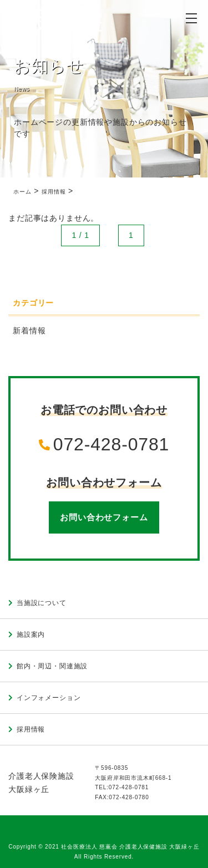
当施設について (42, 603)
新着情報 (29, 331)
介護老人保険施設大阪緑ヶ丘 (41, 783)
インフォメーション (49, 698)
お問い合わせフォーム (104, 517)
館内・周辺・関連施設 (52, 666)
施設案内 (31, 634)
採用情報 (31, 729)
